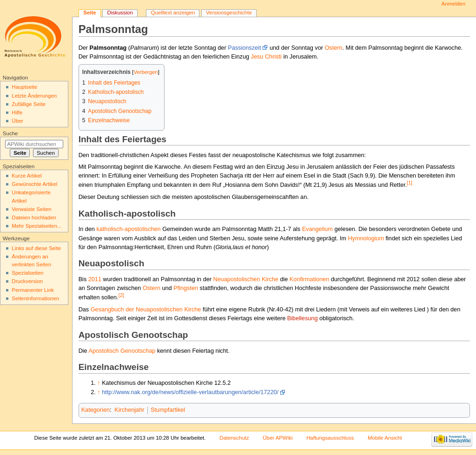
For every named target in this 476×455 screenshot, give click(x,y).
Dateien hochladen (34, 218)
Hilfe (17, 112)
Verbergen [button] (145, 72)
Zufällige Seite (29, 104)
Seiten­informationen (35, 298)
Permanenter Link (33, 290)
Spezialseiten (27, 273)
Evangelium (317, 229)
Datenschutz (234, 438)
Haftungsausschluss (330, 438)
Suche (10, 133)
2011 (95, 279)
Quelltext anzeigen (173, 13)
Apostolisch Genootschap (122, 351)
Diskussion (120, 13)
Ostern (333, 48)
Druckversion (27, 281)
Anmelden (454, 4)
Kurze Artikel (26, 176)
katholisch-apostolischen (128, 229)
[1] (410, 183)
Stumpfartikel (168, 410)
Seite (89, 13)
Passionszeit (244, 48)
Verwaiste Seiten (31, 209)
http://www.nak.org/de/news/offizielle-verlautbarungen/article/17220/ (190, 392)
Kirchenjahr (129, 410)
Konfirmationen (309, 279)
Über (17, 121)
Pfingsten (186, 288)
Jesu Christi (266, 57)
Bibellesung (303, 318)
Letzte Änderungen (34, 96)
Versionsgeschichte (229, 13)
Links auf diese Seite (36, 248)
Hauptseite (24, 87)
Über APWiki (278, 438)
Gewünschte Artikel (34, 184)
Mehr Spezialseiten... (36, 226)
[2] (121, 295)
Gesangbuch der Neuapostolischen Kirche (146, 310)
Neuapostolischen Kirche (246, 279)
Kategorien (96, 410)
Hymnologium (366, 238)
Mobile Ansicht (385, 438)
